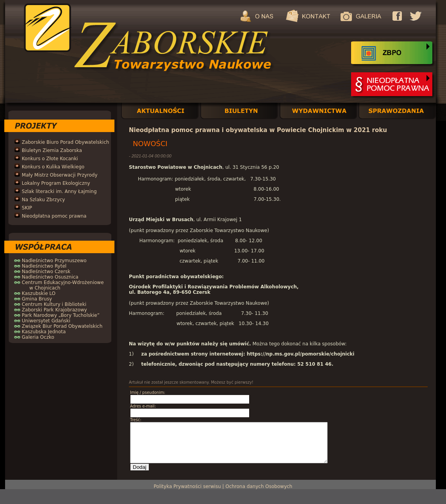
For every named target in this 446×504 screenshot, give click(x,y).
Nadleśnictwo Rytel (44, 266)
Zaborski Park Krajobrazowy (54, 310)
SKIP (27, 208)
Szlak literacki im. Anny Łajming (59, 191)
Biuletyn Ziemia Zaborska (52, 150)
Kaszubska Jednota (44, 332)
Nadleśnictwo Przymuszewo (54, 261)
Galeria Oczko (38, 337)
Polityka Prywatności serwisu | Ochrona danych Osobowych (223, 486)
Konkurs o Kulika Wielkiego (53, 167)
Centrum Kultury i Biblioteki (54, 304)
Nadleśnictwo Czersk (46, 272)
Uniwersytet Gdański (46, 321)
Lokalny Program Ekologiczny (56, 183)
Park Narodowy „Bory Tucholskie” (61, 315)
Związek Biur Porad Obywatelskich (62, 326)
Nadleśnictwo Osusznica (50, 277)
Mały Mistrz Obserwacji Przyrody (60, 175)
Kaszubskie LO (39, 293)
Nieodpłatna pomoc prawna (54, 216)
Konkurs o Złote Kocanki (50, 159)
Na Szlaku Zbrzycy (44, 200)
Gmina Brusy (37, 299)
